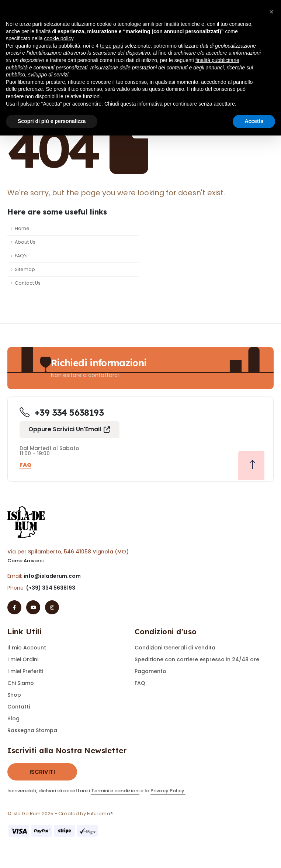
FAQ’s (21, 256)
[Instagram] (52, 607)
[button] (70, 430)
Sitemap (25, 269)
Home (22, 228)
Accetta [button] (254, 121)
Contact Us (28, 283)
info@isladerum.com (52, 576)
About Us (25, 242)
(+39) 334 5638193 (51, 588)
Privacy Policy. (168, 791)
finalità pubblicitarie (217, 60)
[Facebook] (14, 607)
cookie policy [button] (59, 38)
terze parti (111, 46)
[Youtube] (33, 607)
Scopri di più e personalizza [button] (52, 121)
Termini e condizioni (115, 791)
